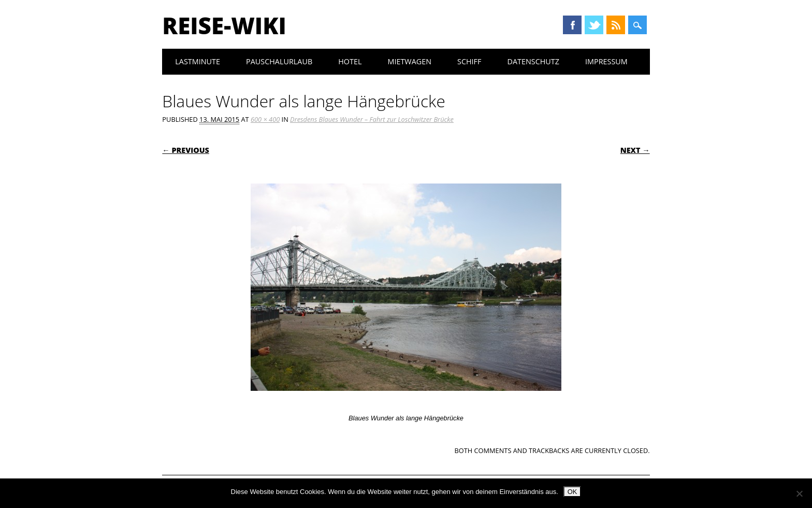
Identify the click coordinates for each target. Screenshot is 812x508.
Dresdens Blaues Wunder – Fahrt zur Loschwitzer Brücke (372, 119)
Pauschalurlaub (279, 61)
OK (572, 492)
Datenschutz (533, 61)
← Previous (186, 150)
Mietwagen (409, 61)
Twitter (594, 25)
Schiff (469, 61)
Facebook (572, 25)
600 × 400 (265, 119)
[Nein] (799, 493)
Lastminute (198, 61)
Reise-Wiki (224, 25)
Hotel (350, 61)
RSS (616, 25)
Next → (635, 150)
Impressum (606, 61)
